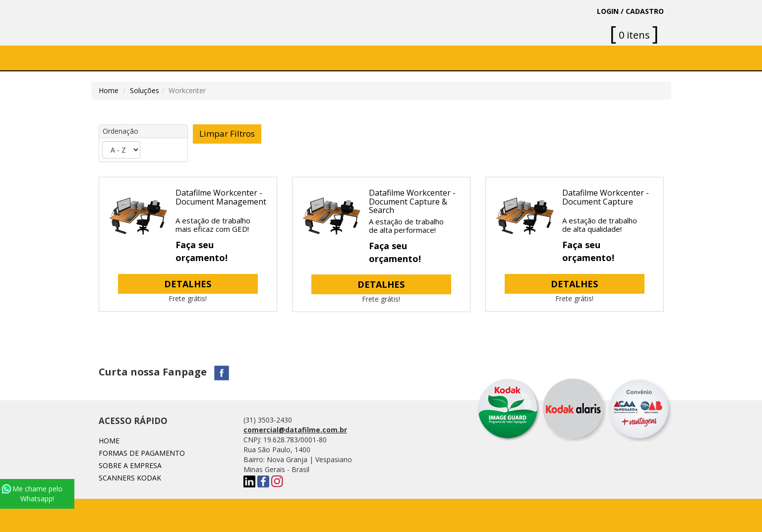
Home (125, 58)
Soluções (309, 58)
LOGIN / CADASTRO (630, 11)
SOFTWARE (254, 58)
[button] (313, 58)
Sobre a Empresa (185, 58)
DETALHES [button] (188, 284)
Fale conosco (436, 58)
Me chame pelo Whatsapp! (32, 494)
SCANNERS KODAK (130, 478)
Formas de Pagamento (142, 453)
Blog (490, 58)
